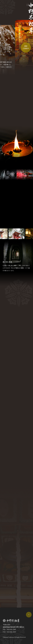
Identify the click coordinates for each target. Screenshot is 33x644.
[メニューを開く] (28, 5)
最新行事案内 (26, 47)
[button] (27, 234)
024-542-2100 (11, 629)
